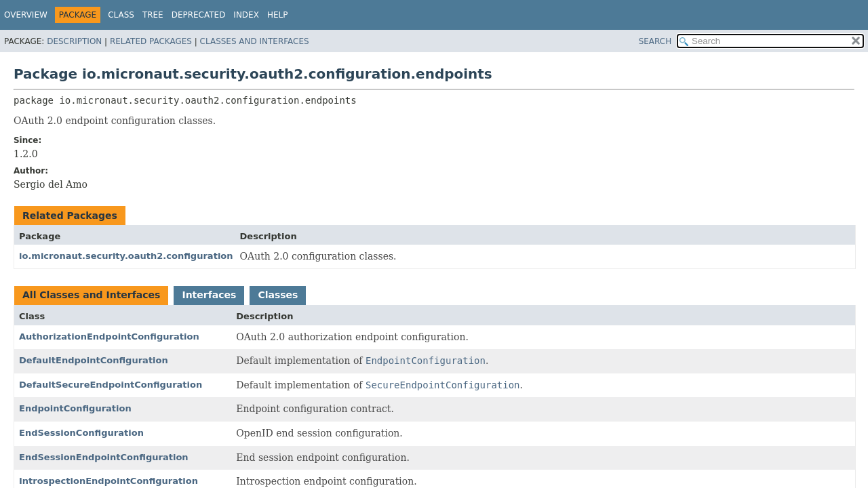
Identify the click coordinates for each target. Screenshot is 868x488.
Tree (153, 15)
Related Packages (151, 41)
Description (74, 41)
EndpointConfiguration (75, 408)
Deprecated (199, 15)
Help (278, 15)
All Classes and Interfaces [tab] (91, 295)
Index (246, 15)
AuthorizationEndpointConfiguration (109, 337)
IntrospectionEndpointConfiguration (108, 481)
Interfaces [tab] (209, 295)
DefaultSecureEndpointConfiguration (111, 385)
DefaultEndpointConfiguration (94, 360)
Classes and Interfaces (255, 41)
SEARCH (655, 41)
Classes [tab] (278, 295)
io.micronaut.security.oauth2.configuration (126, 256)
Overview (26, 15)
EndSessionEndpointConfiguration (104, 457)
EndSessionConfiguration (81, 433)
